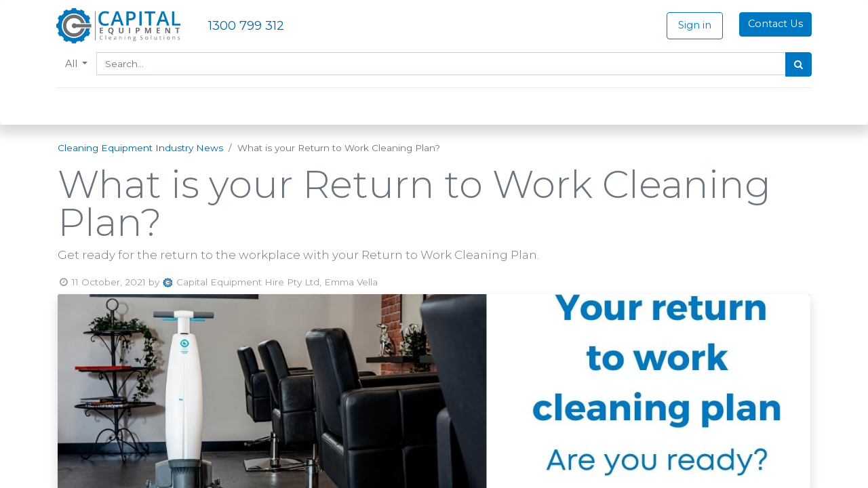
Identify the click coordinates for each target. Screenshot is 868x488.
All (74, 64)
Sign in (693, 25)
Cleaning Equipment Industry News (140, 148)
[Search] (797, 64)
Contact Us (774, 24)
